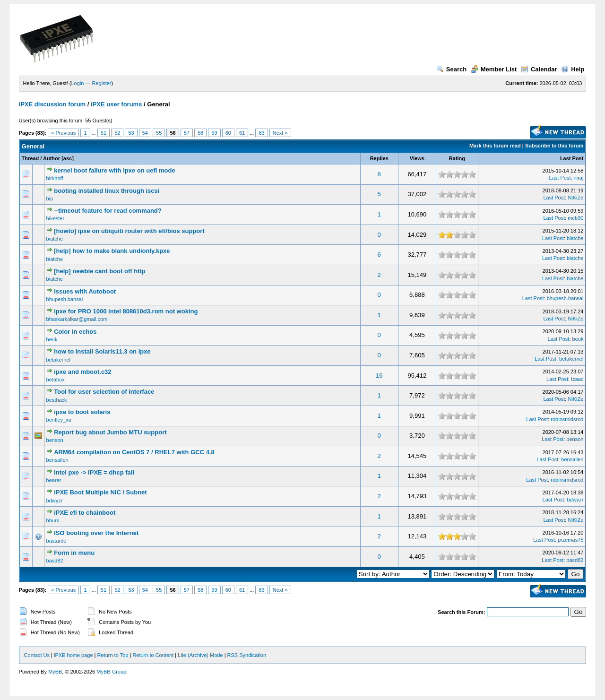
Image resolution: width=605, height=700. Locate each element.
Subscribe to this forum (554, 146)
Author (52, 158)
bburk (53, 520)
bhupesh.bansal (65, 299)
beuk (52, 339)
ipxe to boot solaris (82, 412)
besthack (57, 400)
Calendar (539, 69)
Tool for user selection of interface (104, 392)
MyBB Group (111, 672)
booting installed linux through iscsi (107, 191)
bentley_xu (59, 420)
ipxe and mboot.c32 (82, 372)
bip (50, 199)
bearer (54, 480)
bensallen (57, 460)
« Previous (63, 133)
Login (78, 83)
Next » (280, 133)
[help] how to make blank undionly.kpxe (112, 251)
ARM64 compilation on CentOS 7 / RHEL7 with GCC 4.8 (134, 452)
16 (379, 376)
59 (214, 133)
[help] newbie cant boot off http (100, 271)
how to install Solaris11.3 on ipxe (102, 351)
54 (145, 133)
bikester (56, 218)
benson (55, 440)
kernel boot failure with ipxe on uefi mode (114, 170)
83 (261, 133)
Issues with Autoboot (85, 291)
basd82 (55, 561)
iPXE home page (73, 655)
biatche (55, 239)
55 (159, 133)
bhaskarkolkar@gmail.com (77, 319)
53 (131, 133)
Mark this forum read (495, 146)
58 (200, 133)
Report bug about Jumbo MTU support (110, 432)
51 (104, 133)
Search (451, 69)
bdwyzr (55, 501)
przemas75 (570, 540)
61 (242, 133)
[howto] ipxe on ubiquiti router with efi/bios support (129, 231)
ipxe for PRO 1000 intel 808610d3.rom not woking (126, 311)
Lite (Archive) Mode (200, 655)
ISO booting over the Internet (96, 533)
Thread (30, 158)
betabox (56, 380)
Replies (379, 158)
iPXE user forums (116, 104)
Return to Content (153, 655)
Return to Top (113, 655)
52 (117, 133)
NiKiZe (575, 198)
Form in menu (74, 553)
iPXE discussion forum (52, 104)
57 (187, 133)
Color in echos (75, 332)
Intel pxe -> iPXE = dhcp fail (94, 472)
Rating (457, 158)
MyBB (55, 672)
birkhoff (55, 178)
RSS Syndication (247, 655)
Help (573, 69)
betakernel (58, 360)
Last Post (572, 158)
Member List (494, 69)
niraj (579, 178)
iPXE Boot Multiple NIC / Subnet (100, 492)
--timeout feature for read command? (108, 211)
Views (417, 158)
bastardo (56, 541)
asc (68, 158)
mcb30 (575, 218)
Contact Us (37, 655)
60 (228, 133)
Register (102, 83)
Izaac (577, 379)
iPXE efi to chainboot (85, 513)
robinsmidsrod (567, 419)
